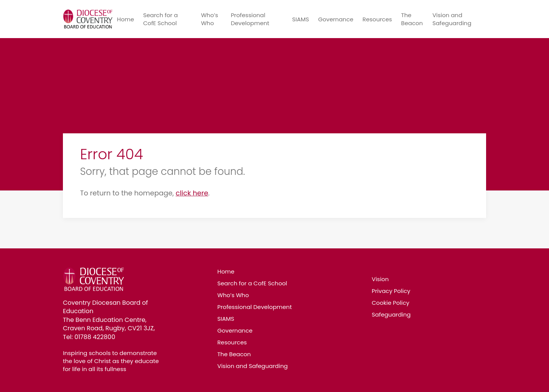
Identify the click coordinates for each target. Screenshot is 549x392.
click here (192, 193)
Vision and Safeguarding (452, 19)
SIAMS (300, 19)
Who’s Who (209, 19)
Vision (380, 279)
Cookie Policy (391, 303)
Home (126, 19)
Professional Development (250, 19)
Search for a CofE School (161, 19)
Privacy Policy (391, 291)
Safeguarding (391, 314)
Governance (335, 19)
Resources (377, 19)
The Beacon (412, 19)
